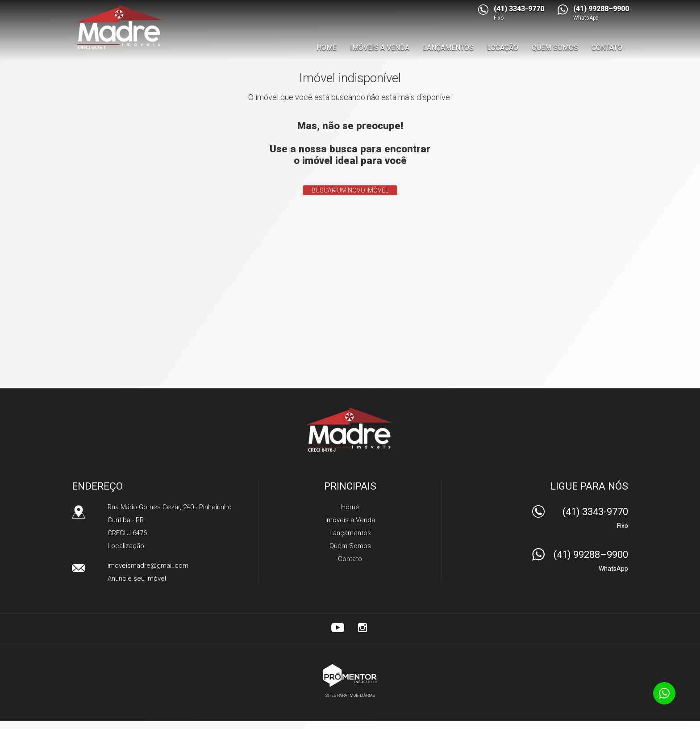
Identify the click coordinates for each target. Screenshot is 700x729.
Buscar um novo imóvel (350, 190)
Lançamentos (448, 48)
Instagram (362, 628)
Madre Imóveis (350, 429)
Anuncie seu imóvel (137, 578)
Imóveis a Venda (380, 48)
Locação (503, 48)
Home (327, 48)
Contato (607, 48)
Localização (126, 546)
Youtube (337, 628)
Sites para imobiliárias (350, 695)
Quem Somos (555, 48)
